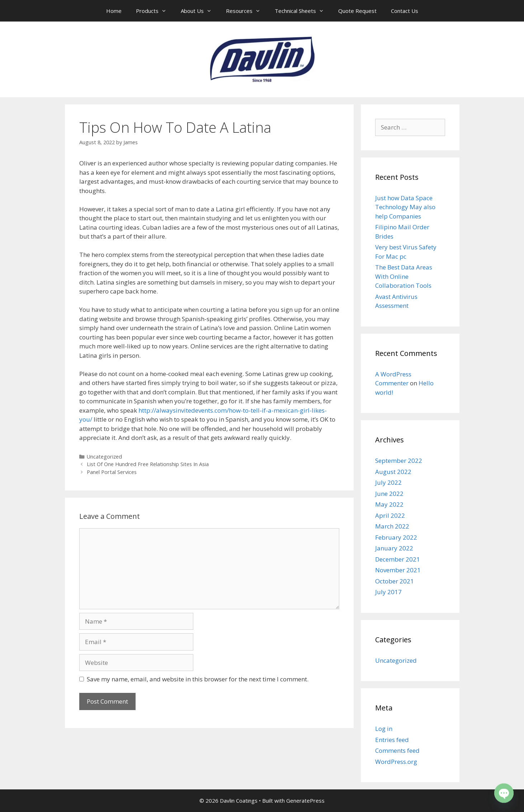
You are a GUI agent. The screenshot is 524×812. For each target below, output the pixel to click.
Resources (247, 11)
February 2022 (396, 537)
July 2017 (388, 592)
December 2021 (398, 559)
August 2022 (393, 472)
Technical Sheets (303, 11)
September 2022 (399, 461)
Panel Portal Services (112, 472)
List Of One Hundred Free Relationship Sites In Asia (148, 464)
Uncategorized (104, 457)
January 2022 (394, 548)
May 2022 (389, 504)
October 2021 (395, 581)
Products (155, 11)
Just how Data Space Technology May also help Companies (405, 207)
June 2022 (389, 494)
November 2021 (398, 570)
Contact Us (405, 11)
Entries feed (392, 740)
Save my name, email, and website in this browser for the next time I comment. (198, 679)
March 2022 (392, 526)
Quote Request (357, 11)
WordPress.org (396, 762)
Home (114, 11)
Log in (384, 729)
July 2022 (388, 482)
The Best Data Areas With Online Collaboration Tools (404, 276)
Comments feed (397, 750)
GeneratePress (305, 801)
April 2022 (390, 515)
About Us (200, 11)
